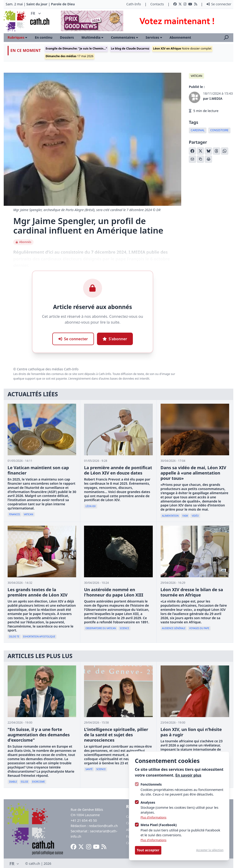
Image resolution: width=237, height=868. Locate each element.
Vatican (196, 76)
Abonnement (180, 37)
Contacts (157, 4)
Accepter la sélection (210, 850)
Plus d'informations (153, 818)
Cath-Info (134, 4)
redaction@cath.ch (103, 826)
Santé (89, 769)
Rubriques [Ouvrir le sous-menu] (17, 37)
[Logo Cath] (15, 21)
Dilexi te (14, 637)
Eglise (25, 782)
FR (36, 13)
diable (13, 782)
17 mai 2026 (70, 56)
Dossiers (67, 37)
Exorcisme (39, 782)
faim (185, 516)
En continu (44, 37)
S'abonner (115, 339)
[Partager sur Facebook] (192, 151)
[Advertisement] (143, 21)
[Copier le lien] (201, 159)
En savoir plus (188, 775)
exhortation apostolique (39, 637)
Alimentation (170, 516)
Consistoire (220, 130)
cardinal (198, 130)
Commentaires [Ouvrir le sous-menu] (124, 37)
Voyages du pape (199, 628)
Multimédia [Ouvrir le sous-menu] (92, 37)
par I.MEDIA (213, 98)
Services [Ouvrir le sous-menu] (154, 37)
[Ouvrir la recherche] (226, 37)
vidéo (195, 516)
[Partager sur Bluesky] (208, 151)
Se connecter (219, 4)
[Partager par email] (192, 159)
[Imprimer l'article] (208, 159)
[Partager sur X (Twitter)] (201, 151)
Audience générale (174, 628)
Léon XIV (90, 506)
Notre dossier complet (182, 48)
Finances (15, 514)
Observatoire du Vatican (101, 628)
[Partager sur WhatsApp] (225, 151)
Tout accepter (148, 850)
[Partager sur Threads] (217, 151)
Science (124, 628)
